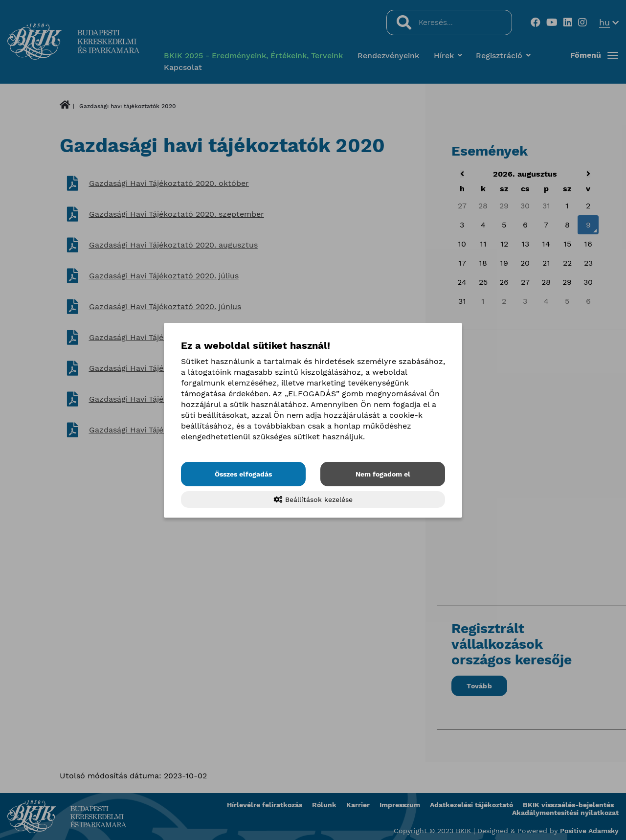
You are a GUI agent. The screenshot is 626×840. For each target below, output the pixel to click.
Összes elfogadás (243, 474)
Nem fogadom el (383, 474)
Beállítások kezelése (313, 499)
